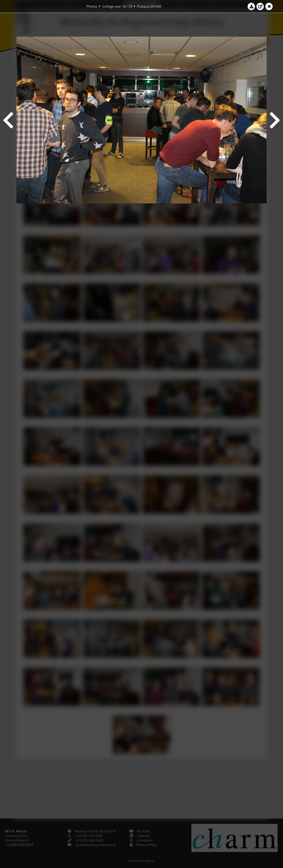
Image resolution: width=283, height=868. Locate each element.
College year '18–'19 (117, 6)
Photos (92, 6)
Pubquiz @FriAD (149, 6)
